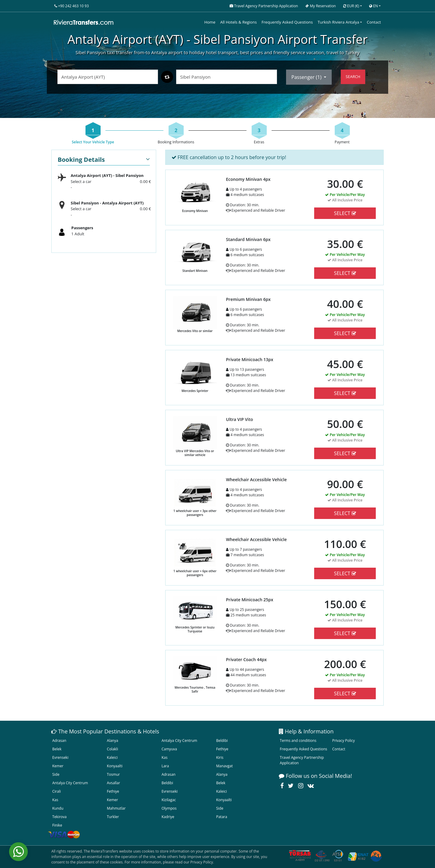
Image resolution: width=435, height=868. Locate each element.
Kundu (58, 808)
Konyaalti (115, 766)
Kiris (220, 757)
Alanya (113, 741)
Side (56, 774)
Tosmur (113, 774)
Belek (57, 749)
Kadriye (168, 817)
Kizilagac (169, 800)
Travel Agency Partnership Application (302, 760)
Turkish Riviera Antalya (338, 22)
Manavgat (224, 766)
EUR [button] (351, 6)
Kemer (58, 766)
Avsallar (114, 783)
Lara (165, 766)
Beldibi (222, 741)
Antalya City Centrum (179, 741)
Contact (374, 22)
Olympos (169, 808)
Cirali (56, 791)
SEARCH (353, 77)
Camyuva (169, 749)
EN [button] (374, 6)
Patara (221, 817)
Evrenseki (60, 757)
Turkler (113, 817)
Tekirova (59, 817)
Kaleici (112, 757)
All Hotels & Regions (238, 22)
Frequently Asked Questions (287, 22)
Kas (165, 757)
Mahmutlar (116, 808)
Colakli (113, 749)
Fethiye (222, 749)
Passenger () (307, 77)
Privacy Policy (344, 741)
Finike (57, 825)
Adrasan (59, 741)
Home (210, 22)
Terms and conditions (298, 741)
